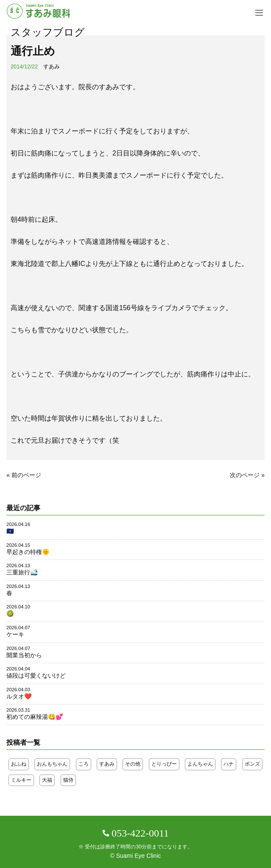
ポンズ (252, 764)
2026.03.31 (18, 710)
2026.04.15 (18, 545)
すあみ (52, 66)
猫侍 (68, 780)
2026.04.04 (18, 669)
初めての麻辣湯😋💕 (35, 717)
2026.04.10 (18, 607)
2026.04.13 (18, 565)
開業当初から (24, 655)
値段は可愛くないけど (36, 676)
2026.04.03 (18, 690)
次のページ (245, 475)
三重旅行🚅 (22, 572)
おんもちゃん (52, 764)
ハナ (229, 764)
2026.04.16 (18, 524)
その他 (133, 764)
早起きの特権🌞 (28, 552)
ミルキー (21, 780)
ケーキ (15, 634)
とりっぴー (164, 764)
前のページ (26, 475)
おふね (19, 764)
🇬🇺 (10, 531)
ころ (84, 764)
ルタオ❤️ (19, 696)
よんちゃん (200, 764)
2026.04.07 (18, 628)
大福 (47, 780)
